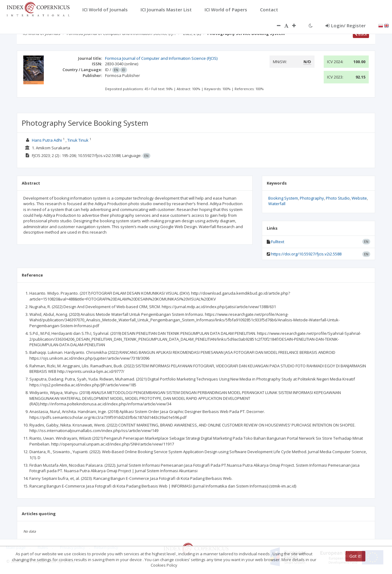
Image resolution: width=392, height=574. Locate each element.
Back (361, 34)
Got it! (355, 556)
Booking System (283, 198)
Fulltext (278, 242)
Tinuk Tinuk (78, 140)
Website (359, 198)
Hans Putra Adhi (47, 140)
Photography (312, 198)
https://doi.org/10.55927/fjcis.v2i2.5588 (306, 254)
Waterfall (277, 204)
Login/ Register (346, 25)
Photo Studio (338, 198)
